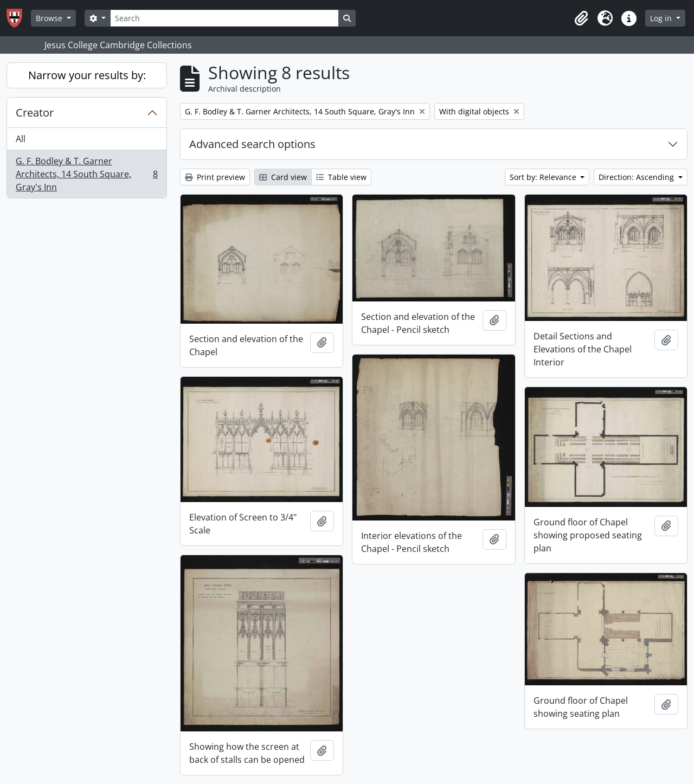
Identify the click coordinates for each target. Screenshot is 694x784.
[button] (581, 18)
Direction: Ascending (637, 177)
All (21, 139)
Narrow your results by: (87, 75)
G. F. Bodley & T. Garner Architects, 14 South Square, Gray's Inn (86, 174)
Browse (50, 18)
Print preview (215, 177)
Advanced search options (252, 144)
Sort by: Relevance (544, 177)
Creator (35, 113)
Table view (341, 177)
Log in (662, 18)
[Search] (224, 18)
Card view (283, 177)
